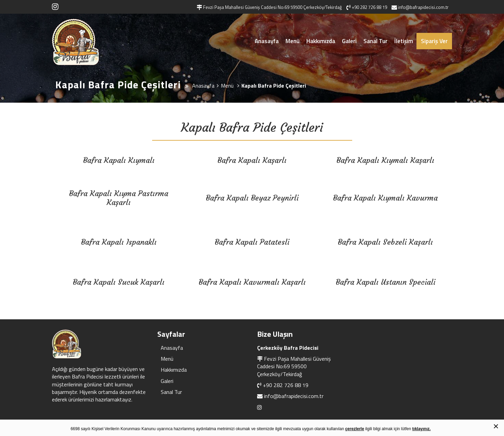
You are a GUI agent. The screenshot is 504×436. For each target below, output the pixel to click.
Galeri (349, 41)
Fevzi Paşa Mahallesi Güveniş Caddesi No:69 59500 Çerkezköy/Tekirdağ (294, 366)
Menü (293, 41)
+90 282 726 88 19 (286, 385)
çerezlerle (354, 429)
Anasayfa (267, 41)
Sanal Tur (375, 41)
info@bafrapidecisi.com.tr (294, 396)
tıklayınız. (422, 429)
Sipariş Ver (434, 41)
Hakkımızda (321, 41)
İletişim (404, 41)
